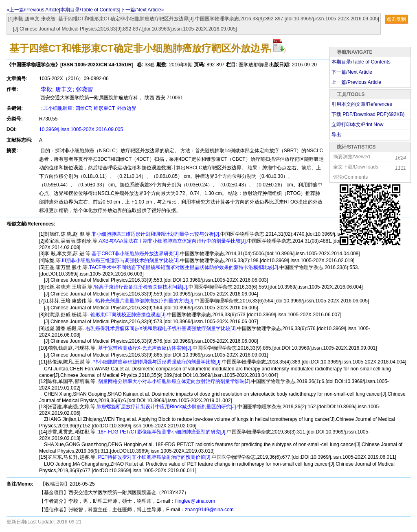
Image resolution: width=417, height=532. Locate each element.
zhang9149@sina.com (209, 510)
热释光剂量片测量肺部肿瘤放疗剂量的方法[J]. (144, 301)
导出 (336, 135)
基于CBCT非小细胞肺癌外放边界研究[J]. (136, 254)
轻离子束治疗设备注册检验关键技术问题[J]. (141, 287)
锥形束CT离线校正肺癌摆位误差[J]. (128, 315)
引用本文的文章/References (362, 104)
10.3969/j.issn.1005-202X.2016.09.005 (81, 129)
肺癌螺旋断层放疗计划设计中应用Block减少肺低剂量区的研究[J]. (167, 407)
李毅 (46, 89)
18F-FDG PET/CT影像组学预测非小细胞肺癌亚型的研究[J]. (161, 432)
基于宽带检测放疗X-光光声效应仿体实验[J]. (144, 348)
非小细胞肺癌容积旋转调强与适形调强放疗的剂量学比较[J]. (157, 362)
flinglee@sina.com (195, 501)
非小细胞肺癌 (58, 108)
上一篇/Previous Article (356, 82)
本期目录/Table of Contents (90, 10)
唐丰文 (64, 89)
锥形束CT (104, 108)
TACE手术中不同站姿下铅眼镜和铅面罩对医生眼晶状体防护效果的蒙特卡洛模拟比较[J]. (184, 267)
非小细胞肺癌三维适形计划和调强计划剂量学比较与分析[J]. (156, 234)
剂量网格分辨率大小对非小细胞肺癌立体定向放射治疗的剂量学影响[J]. (174, 381)
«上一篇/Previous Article (33, 10)
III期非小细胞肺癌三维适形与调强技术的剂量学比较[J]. (121, 261)
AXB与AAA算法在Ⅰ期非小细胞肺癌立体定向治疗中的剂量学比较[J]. (173, 241)
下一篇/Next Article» (142, 10)
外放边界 (127, 108)
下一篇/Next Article (352, 72)
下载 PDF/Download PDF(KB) (368, 114)
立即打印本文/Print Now (357, 125)
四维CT (83, 108)
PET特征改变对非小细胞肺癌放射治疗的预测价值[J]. (154, 457)
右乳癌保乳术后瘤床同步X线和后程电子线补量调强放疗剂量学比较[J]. (161, 328)
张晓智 (84, 89)
